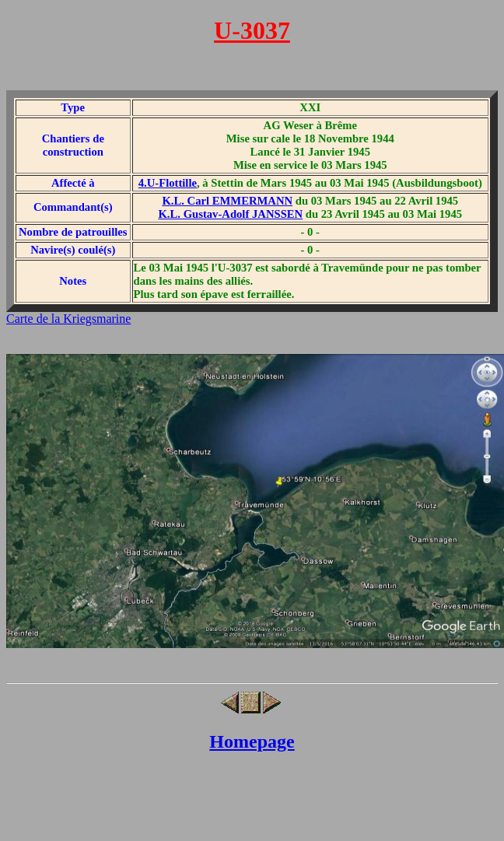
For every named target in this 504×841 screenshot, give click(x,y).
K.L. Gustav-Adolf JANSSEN (230, 214)
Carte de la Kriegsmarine (68, 319)
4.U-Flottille (168, 183)
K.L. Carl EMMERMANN (227, 201)
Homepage (252, 741)
